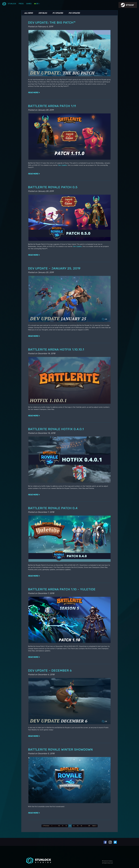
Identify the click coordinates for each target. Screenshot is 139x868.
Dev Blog (43, 13)
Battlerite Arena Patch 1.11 (52, 106)
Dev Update (63, 165)
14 (74, 826)
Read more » (34, 93)
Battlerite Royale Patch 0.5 (53, 187)
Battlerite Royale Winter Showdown (60, 749)
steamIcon (128, 6)
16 (81, 826)
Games (29, 4)
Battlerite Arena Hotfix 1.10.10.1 (56, 349)
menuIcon (4, 4)
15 (78, 826)
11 (63, 826)
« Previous (46, 826)
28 (89, 826)
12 (66, 826)
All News (29, 13)
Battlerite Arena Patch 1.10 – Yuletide (62, 589)
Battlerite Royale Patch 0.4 (53, 508)
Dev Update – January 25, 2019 (54, 268)
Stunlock (12, 4)
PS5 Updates (74, 13)
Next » (94, 826)
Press (21, 4)
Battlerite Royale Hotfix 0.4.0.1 (56, 429)
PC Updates (58, 13)
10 (59, 826)
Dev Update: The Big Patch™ (52, 23)
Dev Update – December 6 (50, 670)
